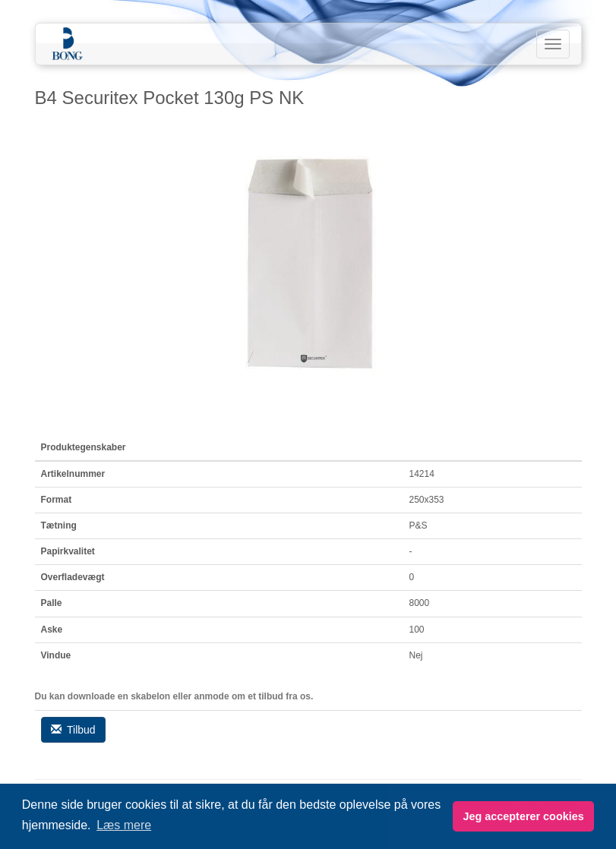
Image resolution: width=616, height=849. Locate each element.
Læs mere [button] (124, 825)
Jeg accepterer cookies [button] (523, 816)
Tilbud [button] (73, 730)
